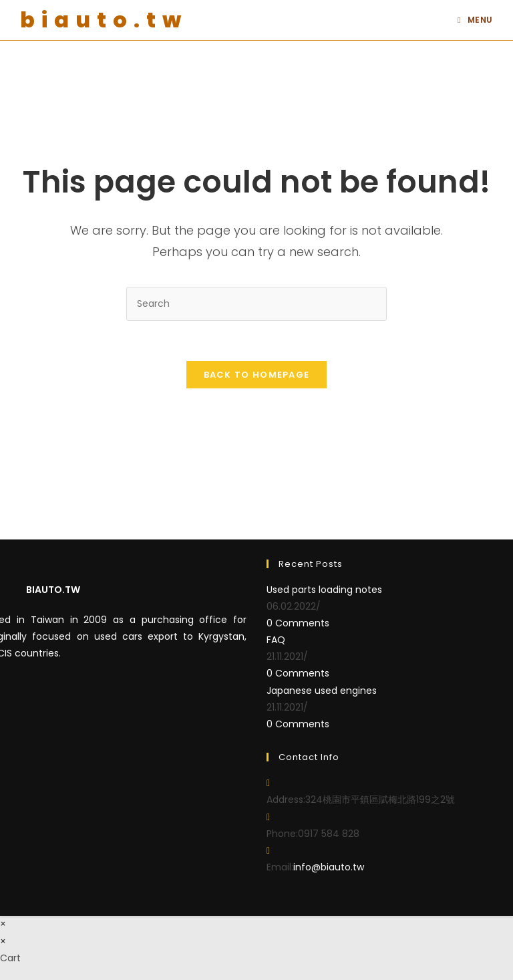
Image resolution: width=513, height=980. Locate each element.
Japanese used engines (322, 691)
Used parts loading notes (324, 590)
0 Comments (298, 623)
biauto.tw (104, 20)
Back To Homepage (257, 375)
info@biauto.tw (329, 867)
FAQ (276, 640)
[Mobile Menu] (475, 20)
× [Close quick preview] (3, 924)
